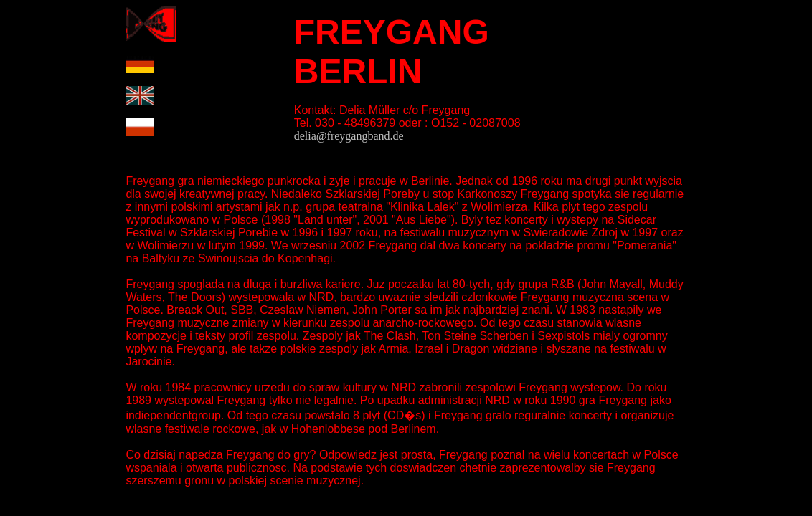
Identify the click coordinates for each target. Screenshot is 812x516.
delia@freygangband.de (349, 136)
